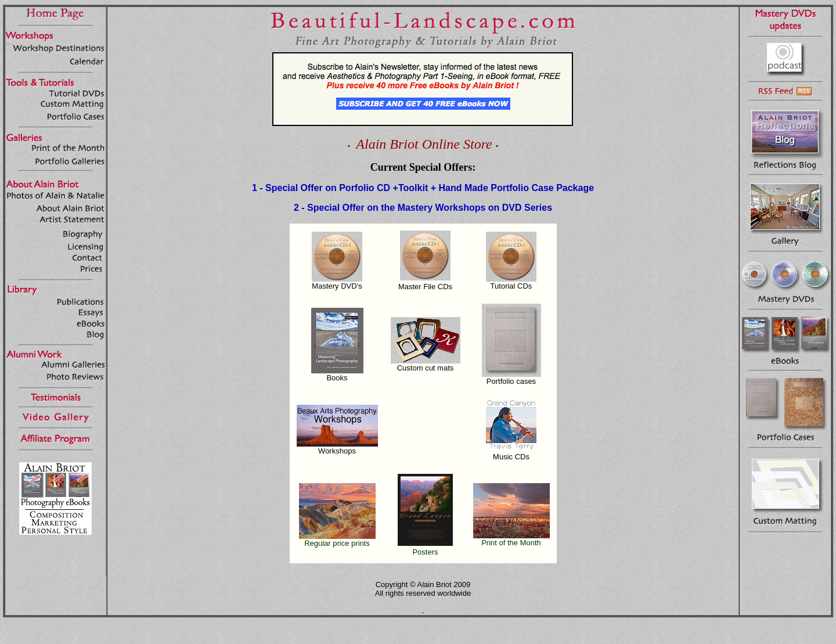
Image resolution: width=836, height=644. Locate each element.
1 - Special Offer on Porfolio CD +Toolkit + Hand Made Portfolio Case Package (423, 188)
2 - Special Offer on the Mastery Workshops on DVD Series (423, 208)
